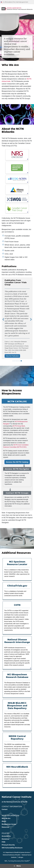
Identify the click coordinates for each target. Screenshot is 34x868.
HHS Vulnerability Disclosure (12, 848)
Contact (5, 809)
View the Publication (12, 356)
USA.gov (21, 857)
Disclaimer (6, 839)
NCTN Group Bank (19, 426)
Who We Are (6, 818)
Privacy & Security (8, 845)
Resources (5, 827)
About (4, 821)
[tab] (13, 361)
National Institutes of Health (11, 855)
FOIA (3, 842)
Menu (17, 866)
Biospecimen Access (9, 824)
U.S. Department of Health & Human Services (16, 852)
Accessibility (6, 836)
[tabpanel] (17, 319)
